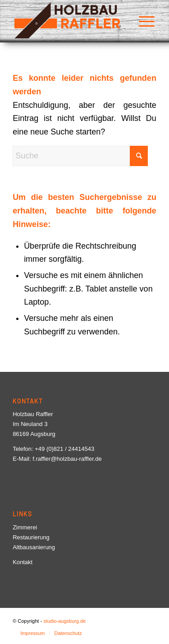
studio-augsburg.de (64, 621)
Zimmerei (25, 527)
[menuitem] (142, 20)
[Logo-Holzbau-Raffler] (70, 20)
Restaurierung (31, 537)
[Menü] (142, 20)
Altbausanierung (34, 547)
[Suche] (80, 156)
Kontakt (23, 562)
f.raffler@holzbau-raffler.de (67, 459)
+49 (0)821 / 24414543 (64, 449)
